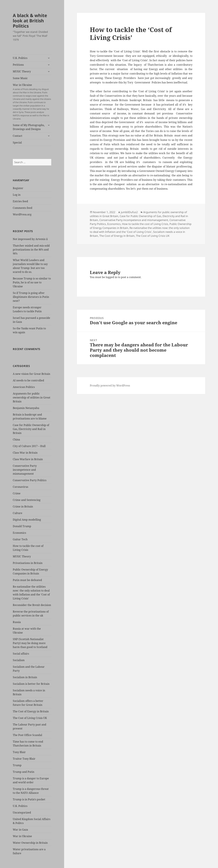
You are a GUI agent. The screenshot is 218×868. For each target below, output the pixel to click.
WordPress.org (22, 214)
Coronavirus (20, 487)
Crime (17, 493)
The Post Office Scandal (27, 735)
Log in (17, 195)
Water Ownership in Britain (30, 843)
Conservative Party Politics (30, 480)
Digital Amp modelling (27, 520)
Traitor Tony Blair (24, 759)
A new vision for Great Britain (31, 374)
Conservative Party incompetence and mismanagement (25, 470)
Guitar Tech (20, 539)
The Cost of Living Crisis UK (30, 718)
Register (18, 188)
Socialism (19, 660)
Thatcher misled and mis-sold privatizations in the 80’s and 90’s (31, 250)
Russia (17, 622)
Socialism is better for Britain (31, 684)
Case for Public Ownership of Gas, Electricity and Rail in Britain (31, 429)
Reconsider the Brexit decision (32, 605)
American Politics (24, 387)
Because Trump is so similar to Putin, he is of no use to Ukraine (32, 282)
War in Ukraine (32, 102)
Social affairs (21, 654)
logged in (111, 277)
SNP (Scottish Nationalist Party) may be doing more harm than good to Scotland (30, 643)
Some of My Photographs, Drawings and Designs (29, 127)
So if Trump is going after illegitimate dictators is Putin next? (31, 297)
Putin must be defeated (27, 580)
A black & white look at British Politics (30, 21)
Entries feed (20, 201)
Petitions (18, 65)
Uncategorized (22, 813)
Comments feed (23, 208)
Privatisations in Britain (28, 563)
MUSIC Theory (22, 71)
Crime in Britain (23, 506)
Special (17, 143)
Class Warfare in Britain (28, 459)
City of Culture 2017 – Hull (29, 446)
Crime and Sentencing (27, 500)
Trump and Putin (24, 772)
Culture (18, 513)
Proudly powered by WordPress (110, 385)
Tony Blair (19, 752)
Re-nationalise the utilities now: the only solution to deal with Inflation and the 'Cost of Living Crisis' (140, 230)
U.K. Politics (20, 58)
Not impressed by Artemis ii (30, 239)
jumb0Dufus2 (129, 212)
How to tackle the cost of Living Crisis (145, 224)
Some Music (20, 78)
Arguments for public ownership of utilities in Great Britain (32, 397)
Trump (17, 765)
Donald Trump (22, 526)
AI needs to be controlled (28, 380)
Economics (19, 533)
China (16, 439)
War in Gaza (20, 830)
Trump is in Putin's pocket (29, 799)
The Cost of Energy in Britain (31, 711)
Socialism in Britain (25, 677)
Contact (18, 136)
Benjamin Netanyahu (26, 408)
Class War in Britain (25, 453)
